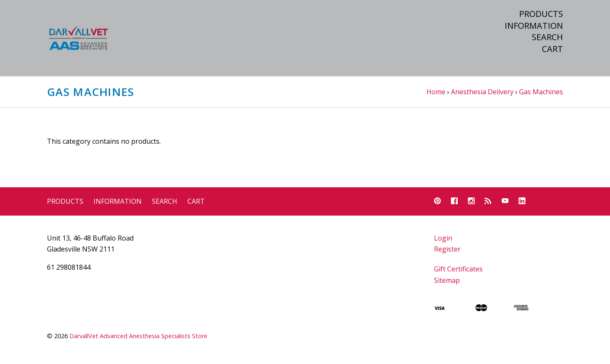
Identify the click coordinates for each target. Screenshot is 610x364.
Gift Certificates (458, 269)
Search (547, 37)
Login (443, 238)
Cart (552, 49)
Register (447, 249)
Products (541, 14)
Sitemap (447, 280)
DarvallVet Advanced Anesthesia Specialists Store (138, 336)
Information (534, 26)
